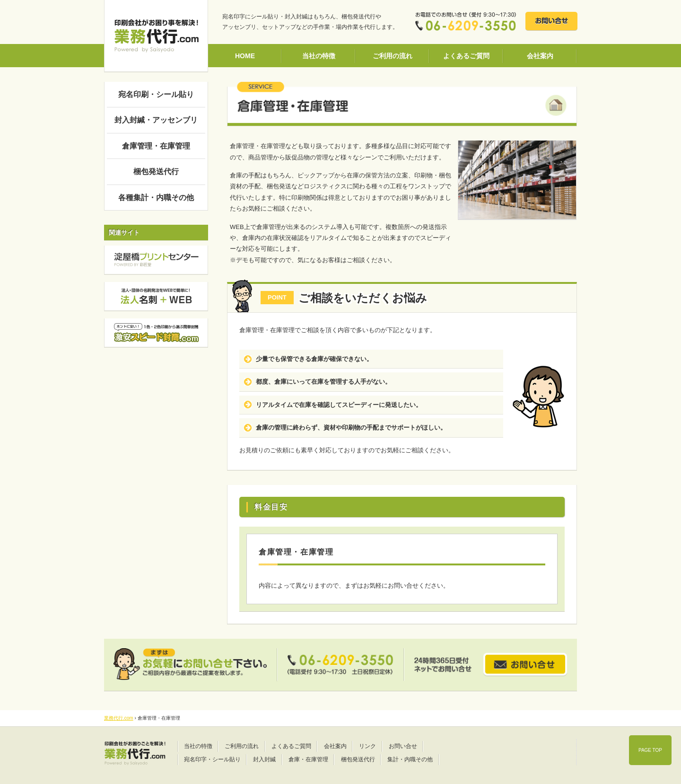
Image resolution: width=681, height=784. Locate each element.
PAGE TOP (650, 750)
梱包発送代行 (156, 172)
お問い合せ (403, 746)
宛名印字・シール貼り (212, 759)
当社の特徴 (319, 56)
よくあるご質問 (466, 56)
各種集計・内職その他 (156, 198)
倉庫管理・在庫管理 (156, 146)
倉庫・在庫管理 (308, 759)
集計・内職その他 (410, 759)
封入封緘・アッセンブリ (156, 120)
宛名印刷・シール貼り (156, 94)
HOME (245, 56)
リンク (367, 746)
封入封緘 (264, 759)
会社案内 (540, 56)
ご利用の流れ (393, 56)
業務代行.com (119, 718)
